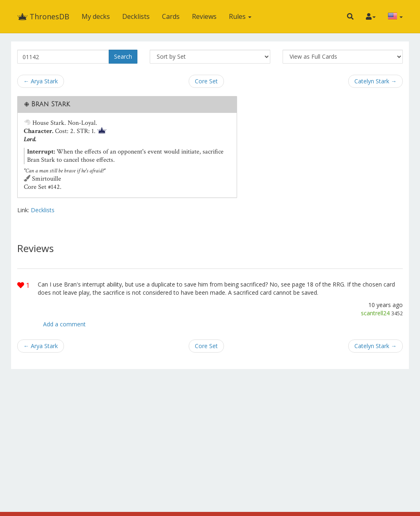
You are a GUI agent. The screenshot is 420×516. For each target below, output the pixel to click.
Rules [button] (240, 16)
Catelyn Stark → (375, 81)
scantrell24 (375, 313)
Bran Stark (50, 104)
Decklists (136, 16)
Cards (171, 16)
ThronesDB (43, 16)
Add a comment (64, 324)
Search (123, 56)
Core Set (206, 81)
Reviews (204, 16)
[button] (350, 16)
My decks (96, 16)
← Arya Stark (41, 81)
